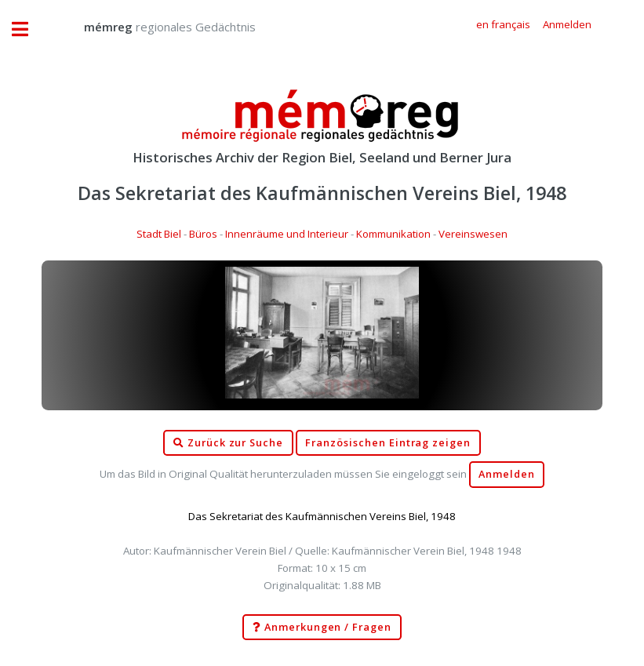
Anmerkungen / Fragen (322, 628)
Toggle (28, 29)
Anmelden (507, 474)
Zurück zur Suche (228, 443)
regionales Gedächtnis (154, 27)
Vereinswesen (473, 234)
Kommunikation (393, 234)
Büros (203, 234)
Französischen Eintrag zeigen (388, 443)
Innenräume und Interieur (287, 234)
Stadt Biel (159, 234)
